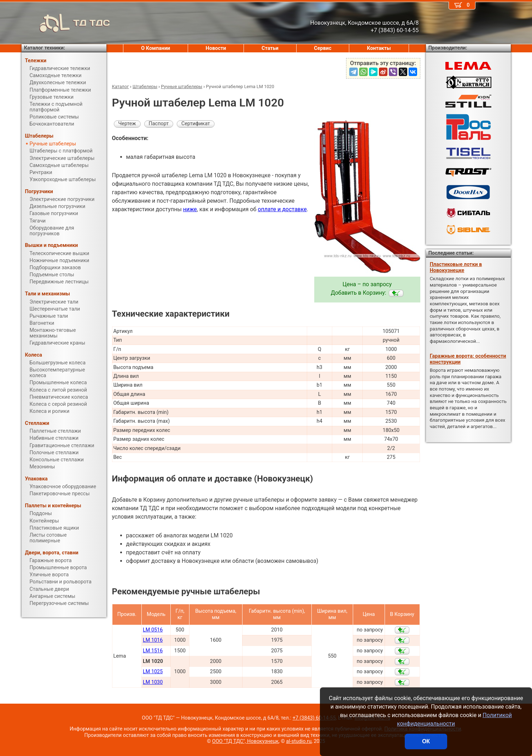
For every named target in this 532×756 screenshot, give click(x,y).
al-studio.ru (299, 741)
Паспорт (159, 124)
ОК (426, 741)
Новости (216, 48)
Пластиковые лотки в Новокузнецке (456, 267)
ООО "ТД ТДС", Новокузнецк (245, 741)
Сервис (323, 48)
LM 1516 (153, 651)
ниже (190, 209)
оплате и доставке (282, 209)
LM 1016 (153, 640)
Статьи (270, 48)
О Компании (156, 48)
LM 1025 (153, 672)
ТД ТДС (66, 23)
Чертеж (127, 124)
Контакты (379, 48)
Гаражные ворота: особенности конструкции (468, 359)
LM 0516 (153, 630)
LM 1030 (153, 682)
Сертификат (196, 124)
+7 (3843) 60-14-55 (314, 718)
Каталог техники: (45, 48)
